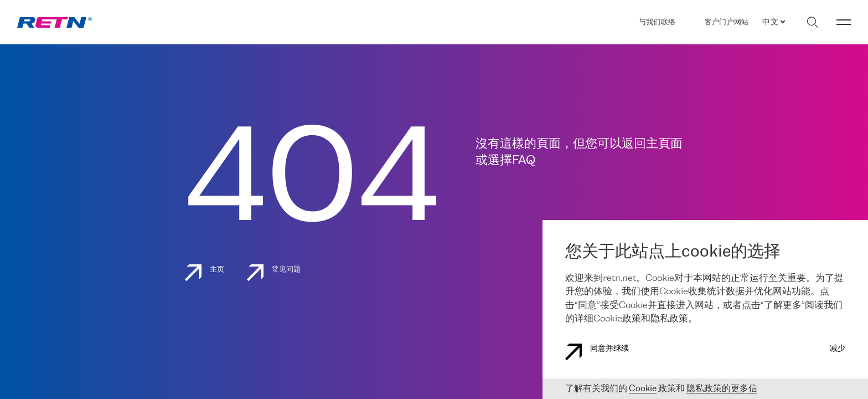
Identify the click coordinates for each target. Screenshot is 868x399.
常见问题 (274, 273)
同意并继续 (597, 352)
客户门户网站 (727, 22)
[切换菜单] (844, 22)
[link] (55, 22)
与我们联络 (657, 22)
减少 (838, 349)
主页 (205, 273)
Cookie (643, 389)
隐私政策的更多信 (722, 389)
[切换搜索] (812, 22)
